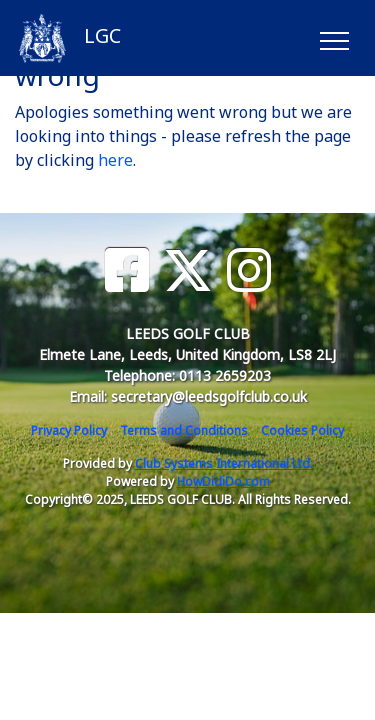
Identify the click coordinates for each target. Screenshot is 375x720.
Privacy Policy (69, 430)
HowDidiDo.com (223, 481)
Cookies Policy (302, 430)
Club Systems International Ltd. (224, 463)
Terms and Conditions (184, 430)
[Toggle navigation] (333, 38)
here (115, 160)
